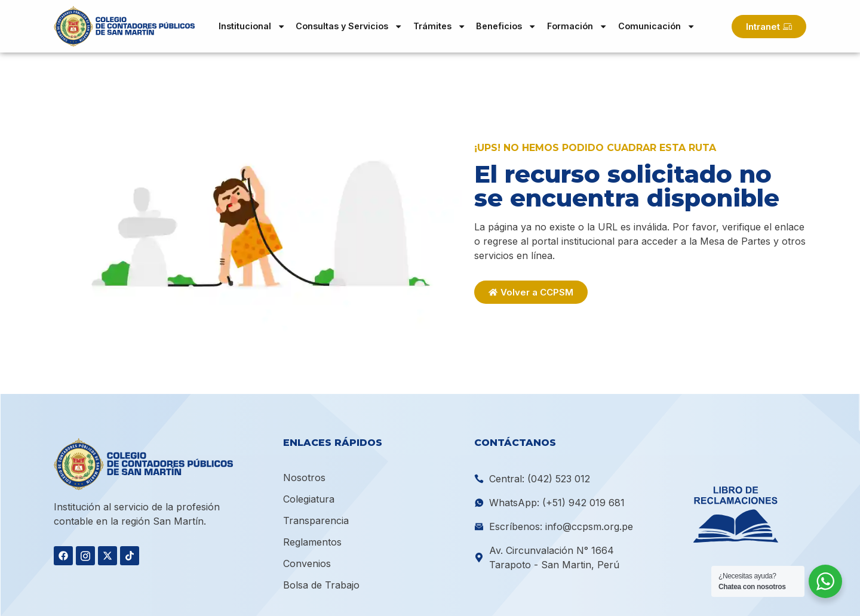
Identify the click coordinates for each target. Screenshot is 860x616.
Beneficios (506, 26)
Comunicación (657, 26)
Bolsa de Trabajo (321, 585)
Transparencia (316, 520)
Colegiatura (309, 499)
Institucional (252, 26)
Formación (577, 26)
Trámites (440, 26)
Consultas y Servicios (349, 26)
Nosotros (304, 478)
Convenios (307, 563)
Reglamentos (312, 542)
